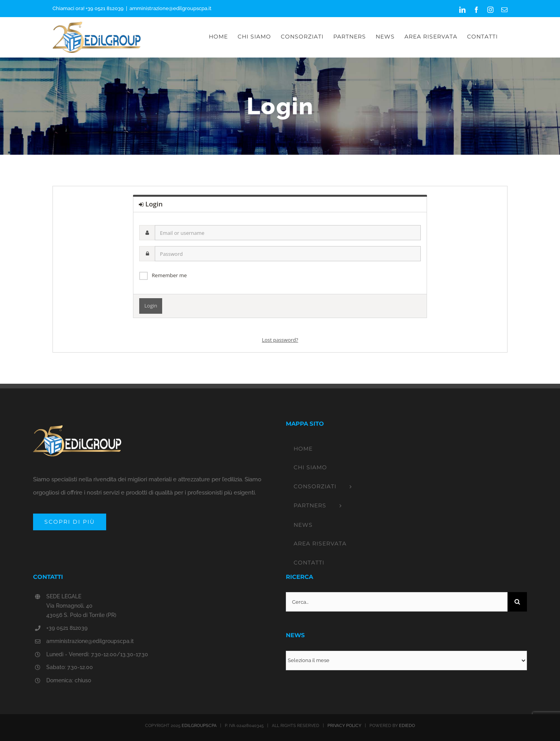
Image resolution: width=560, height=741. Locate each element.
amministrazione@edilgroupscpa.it (171, 8)
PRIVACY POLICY (344, 726)
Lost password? (280, 340)
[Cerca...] (397, 602)
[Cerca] (517, 602)
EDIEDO (407, 726)
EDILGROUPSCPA (199, 726)
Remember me (169, 275)
